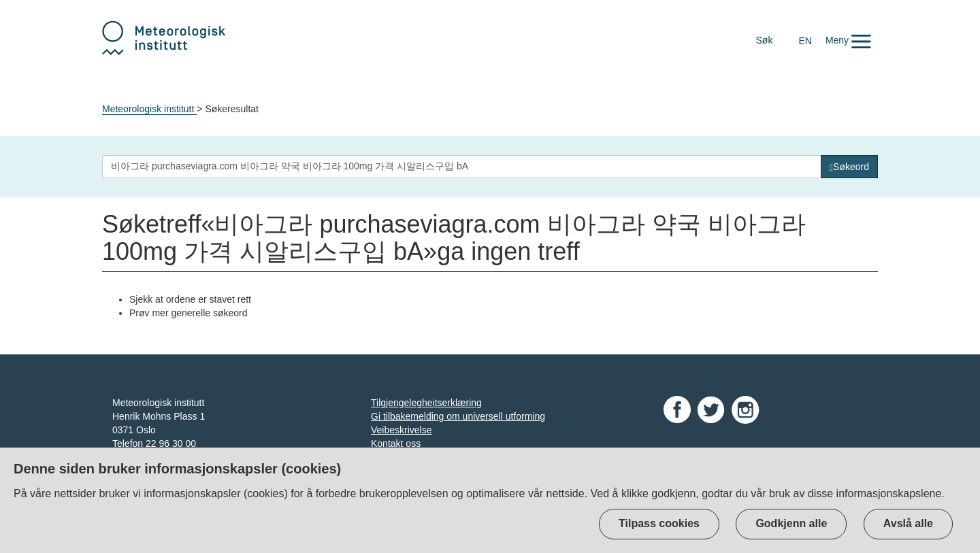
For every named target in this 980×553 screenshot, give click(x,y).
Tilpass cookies (659, 523)
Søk (765, 40)
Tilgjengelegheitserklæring (426, 403)
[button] (848, 40)
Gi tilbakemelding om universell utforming (458, 416)
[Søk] (849, 167)
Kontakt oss (396, 443)
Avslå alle (908, 523)
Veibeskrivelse (402, 430)
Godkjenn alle (791, 523)
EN (805, 41)
